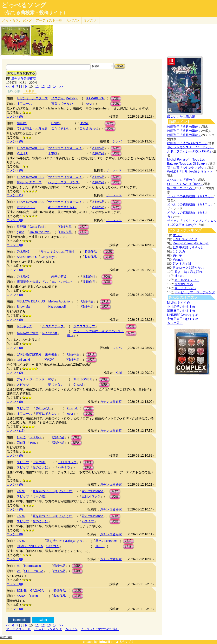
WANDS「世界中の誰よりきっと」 (191, 172)
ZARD (21, 491)
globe (20, 232)
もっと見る (175, 323)
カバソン (73, 21)
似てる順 (14, 91)
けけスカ (179, 251)
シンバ (117, 141)
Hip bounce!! (57, 307)
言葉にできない (62, 104)
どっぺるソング (24, 5)
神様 (51, 379)
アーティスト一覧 (18, 629)
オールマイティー (187, 280)
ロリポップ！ (124, 642)
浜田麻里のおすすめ (181, 311)
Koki (119, 373)
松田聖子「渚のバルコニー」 (187, 143)
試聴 (116, 98)
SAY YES (53, 546)
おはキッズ (24, 326)
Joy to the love (39, 232)
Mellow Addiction (60, 301)
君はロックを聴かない (188, 268)
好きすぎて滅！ (184, 264)
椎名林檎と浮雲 (28, 333)
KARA (21, 596)
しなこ (21, 437)
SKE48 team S (27, 257)
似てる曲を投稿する (21, 73)
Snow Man (24, 307)
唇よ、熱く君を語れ (188, 272)
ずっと (177, 235)
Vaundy (178, 260)
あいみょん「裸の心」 (183, 180)
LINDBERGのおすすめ (183, 315)
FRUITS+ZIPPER (185, 239)
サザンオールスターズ (32, 98)
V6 (19, 571)
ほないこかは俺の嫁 (181, 117)
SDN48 (22, 591)
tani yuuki (23, 360)
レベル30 (36, 437)
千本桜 (53, 153)
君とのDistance (92, 491)
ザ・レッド (114, 170)
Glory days (48, 257)
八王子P (22, 153)
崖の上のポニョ (62, 282)
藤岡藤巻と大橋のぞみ (32, 282)
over (89, 104)
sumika (22, 123)
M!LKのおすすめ (178, 303)
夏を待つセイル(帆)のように (52, 491)
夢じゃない (56, 385)
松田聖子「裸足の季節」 (184, 127)
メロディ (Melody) (64, 98)
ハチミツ (64, 467)
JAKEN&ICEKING (29, 354)
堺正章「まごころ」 (181, 188)
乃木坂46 (23, 252)
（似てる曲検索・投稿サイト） (35, 13)
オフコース (24, 104)
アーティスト (49, 21)
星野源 (21, 227)
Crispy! (78, 385)
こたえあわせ (61, 128)
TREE (99, 546)
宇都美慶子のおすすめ (183, 319)
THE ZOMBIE (83, 379)
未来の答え (59, 277)
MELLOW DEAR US (31, 301)
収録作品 (98, 148)
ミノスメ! (91, 21)
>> (61, 87)
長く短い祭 (50, 333)
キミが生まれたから (62, 207)
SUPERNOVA (34, 571)
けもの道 (39, 462)
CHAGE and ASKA (30, 546)
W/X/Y (49, 360)
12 (43, 87)
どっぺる (17, 21)
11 (37, 87)
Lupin (34, 596)
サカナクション (185, 288)
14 (55, 87)
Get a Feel (37, 227)
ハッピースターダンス (63, 182)
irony (33, 443)
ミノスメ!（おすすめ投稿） (100, 629)
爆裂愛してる (184, 284)
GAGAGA (37, 591)
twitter (43, 620)
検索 (120, 66)
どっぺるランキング (48, 629)
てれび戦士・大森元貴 (32, 128)
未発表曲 (51, 354)
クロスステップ (53, 326)
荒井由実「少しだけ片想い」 (187, 168)
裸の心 (179, 276)
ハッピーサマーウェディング (195, 292)
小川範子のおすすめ (181, 307)
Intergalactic (32, 566)
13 (49, 87)
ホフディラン (26, 207)
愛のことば (40, 467)
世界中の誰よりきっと (188, 247)
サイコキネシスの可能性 (58, 252)
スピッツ (23, 385)
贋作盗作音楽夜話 (24, 79)
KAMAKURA (95, 98)
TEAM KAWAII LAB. (31, 148)
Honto (55, 123)
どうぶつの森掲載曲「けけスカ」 (190, 196)
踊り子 (177, 256)
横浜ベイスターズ (29, 182)
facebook (19, 620)
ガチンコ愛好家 (111, 402)
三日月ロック (67, 462)
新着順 (30, 91)
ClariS (21, 443)
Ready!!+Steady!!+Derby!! (191, 243)
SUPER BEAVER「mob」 (185, 184)
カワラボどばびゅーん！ (65, 148)
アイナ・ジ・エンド (31, 379)
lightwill (104, 642)
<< (8, 87)
